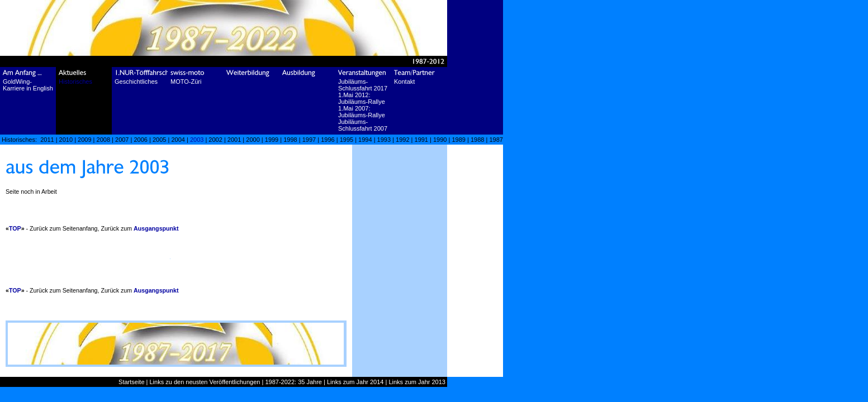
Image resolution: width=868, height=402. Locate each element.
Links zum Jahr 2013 (417, 382)
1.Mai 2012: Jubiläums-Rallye (362, 98)
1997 (309, 140)
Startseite (131, 382)
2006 (140, 140)
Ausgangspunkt (156, 228)
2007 (122, 140)
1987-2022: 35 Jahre (293, 382)
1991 (421, 140)
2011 (47, 140)
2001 (234, 140)
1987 (496, 140)
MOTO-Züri (186, 82)
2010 (66, 140)
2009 (84, 140)
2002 (215, 140)
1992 (402, 140)
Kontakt (404, 82)
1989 (458, 140)
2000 (253, 140)
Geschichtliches (136, 82)
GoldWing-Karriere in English (28, 85)
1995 (347, 140)
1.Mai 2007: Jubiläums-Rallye (362, 112)
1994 (365, 140)
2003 (197, 140)
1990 (440, 140)
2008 (103, 140)
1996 (328, 140)
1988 (477, 140)
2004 (178, 140)
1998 (290, 140)
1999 (272, 140)
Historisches (75, 82)
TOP (15, 228)
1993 (384, 140)
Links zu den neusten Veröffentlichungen (205, 382)
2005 (159, 140)
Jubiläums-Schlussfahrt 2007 (363, 125)
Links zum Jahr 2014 (355, 382)
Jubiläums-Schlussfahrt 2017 (363, 85)
